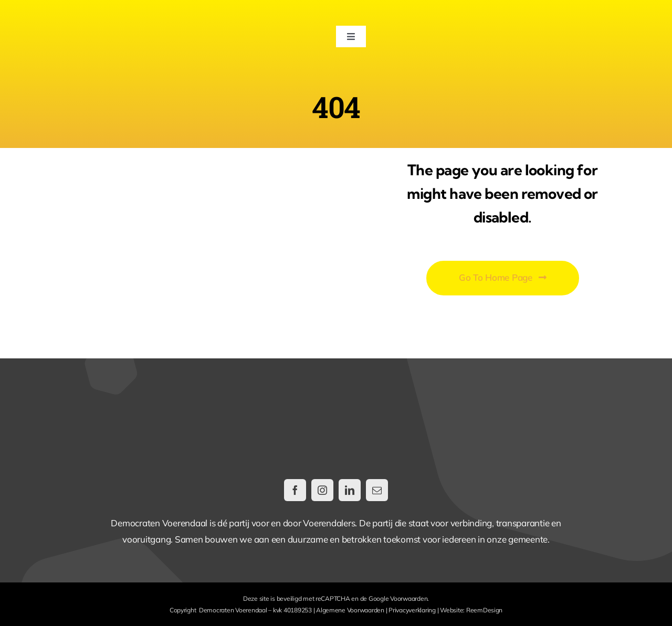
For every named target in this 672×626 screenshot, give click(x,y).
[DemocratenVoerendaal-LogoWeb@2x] (103, 20)
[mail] (377, 490)
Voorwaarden (409, 598)
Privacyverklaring (412, 610)
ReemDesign (484, 610)
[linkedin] (350, 490)
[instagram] (322, 490)
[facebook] (295, 490)
